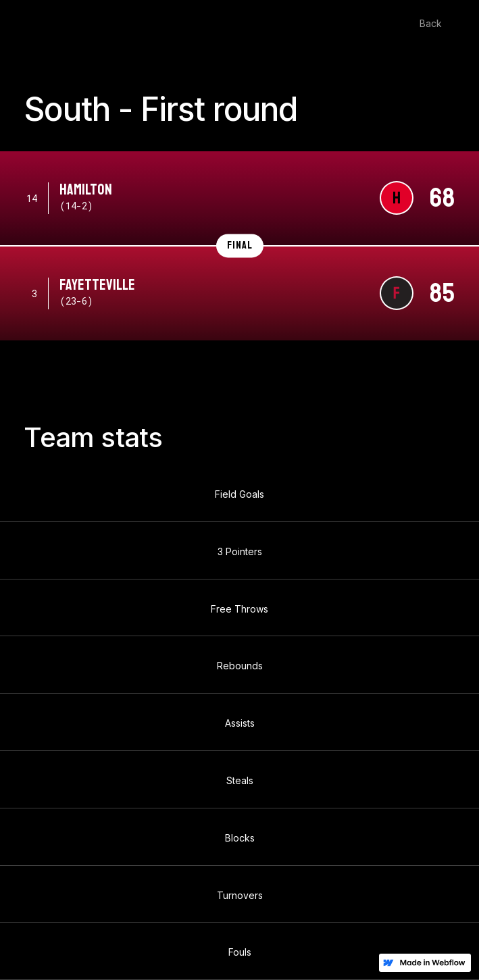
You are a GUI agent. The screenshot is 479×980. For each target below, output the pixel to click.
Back (431, 23)
